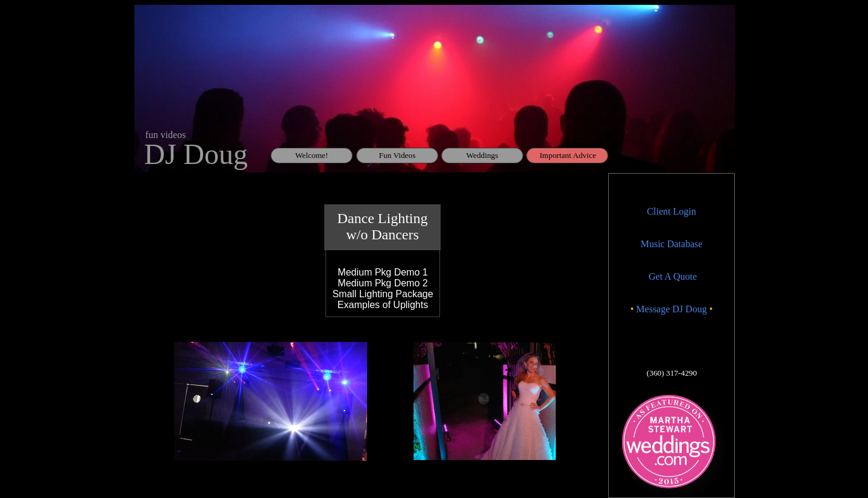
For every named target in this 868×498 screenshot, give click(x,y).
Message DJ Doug (671, 309)
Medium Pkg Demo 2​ (382, 283)
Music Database (672, 244)
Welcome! (312, 155)
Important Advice (568, 155)
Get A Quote (673, 276)
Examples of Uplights (383, 305)
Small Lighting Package (382, 294)
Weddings (483, 155)
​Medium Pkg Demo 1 (382, 272)
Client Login (671, 211)
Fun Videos (398, 155)
